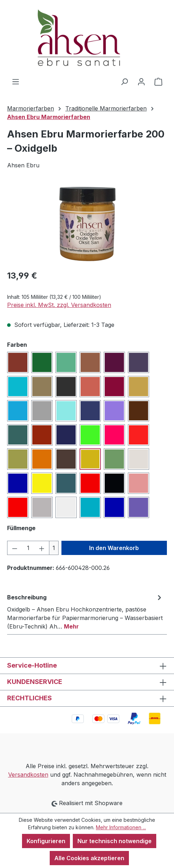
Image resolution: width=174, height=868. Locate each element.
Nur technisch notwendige (115, 841)
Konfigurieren (46, 841)
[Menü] (16, 81)
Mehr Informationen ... (121, 827)
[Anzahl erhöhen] (42, 548)
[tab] (85, 611)
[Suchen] (124, 81)
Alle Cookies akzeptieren (89, 858)
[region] (87, 224)
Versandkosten (28, 775)
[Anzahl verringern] (15, 548)
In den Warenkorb (114, 548)
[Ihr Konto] (141, 81)
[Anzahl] (28, 548)
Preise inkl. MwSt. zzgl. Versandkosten (59, 305)
